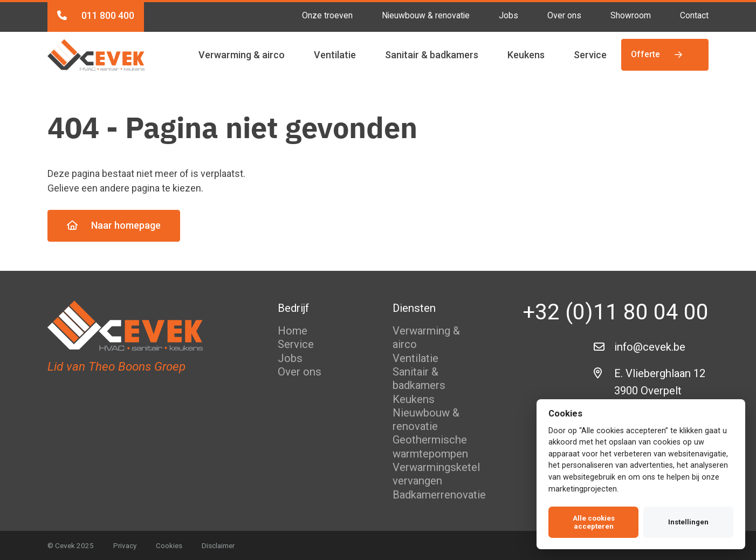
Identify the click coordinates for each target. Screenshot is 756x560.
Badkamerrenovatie (439, 495)
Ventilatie (335, 55)
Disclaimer (218, 545)
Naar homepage (114, 225)
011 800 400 (96, 15)
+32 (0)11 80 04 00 (616, 312)
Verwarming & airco (242, 55)
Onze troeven (327, 15)
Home (293, 331)
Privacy (125, 545)
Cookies (169, 545)
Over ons (564, 15)
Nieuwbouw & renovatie (426, 15)
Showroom (631, 15)
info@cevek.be (650, 347)
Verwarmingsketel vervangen (436, 474)
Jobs (508, 15)
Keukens (526, 55)
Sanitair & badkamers (432, 55)
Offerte (658, 54)
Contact (694, 15)
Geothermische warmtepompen (430, 446)
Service (590, 55)
